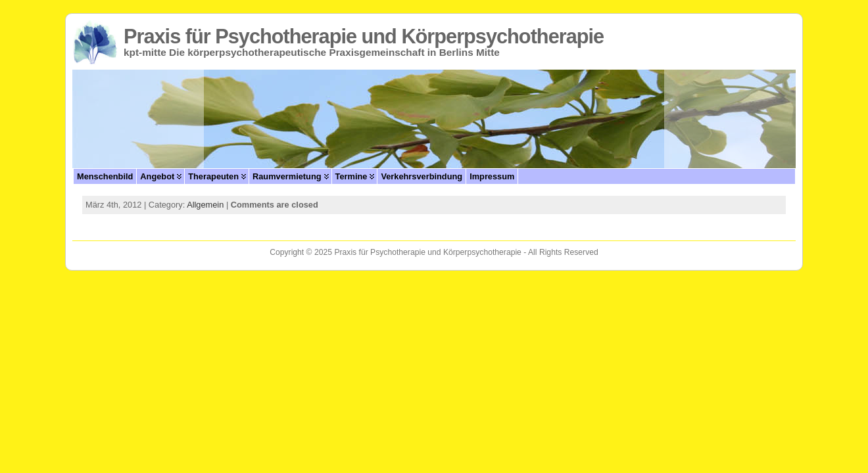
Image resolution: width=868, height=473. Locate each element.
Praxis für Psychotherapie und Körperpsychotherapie (364, 36)
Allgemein (205, 205)
